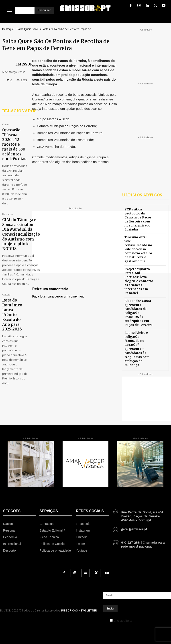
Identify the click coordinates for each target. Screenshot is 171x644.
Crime (5, 125)
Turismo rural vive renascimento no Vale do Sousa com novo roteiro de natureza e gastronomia (138, 243)
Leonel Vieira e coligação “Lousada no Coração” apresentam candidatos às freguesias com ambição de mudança (139, 322)
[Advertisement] (102, 242)
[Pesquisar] (44, 10)
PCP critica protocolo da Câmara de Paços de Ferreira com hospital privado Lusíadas (139, 218)
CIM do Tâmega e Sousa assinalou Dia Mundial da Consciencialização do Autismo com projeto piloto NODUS (16, 213)
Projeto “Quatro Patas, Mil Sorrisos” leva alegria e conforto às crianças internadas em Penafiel (139, 268)
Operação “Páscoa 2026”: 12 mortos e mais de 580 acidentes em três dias (15, 136)
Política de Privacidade (150, 590)
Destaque (8, 29)
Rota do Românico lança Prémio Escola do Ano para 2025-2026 (15, 303)
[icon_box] (140, 484)
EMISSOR (24, 64)
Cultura (6, 293)
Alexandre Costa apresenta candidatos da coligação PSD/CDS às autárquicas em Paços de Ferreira (138, 293)
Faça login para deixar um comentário (58, 296)
